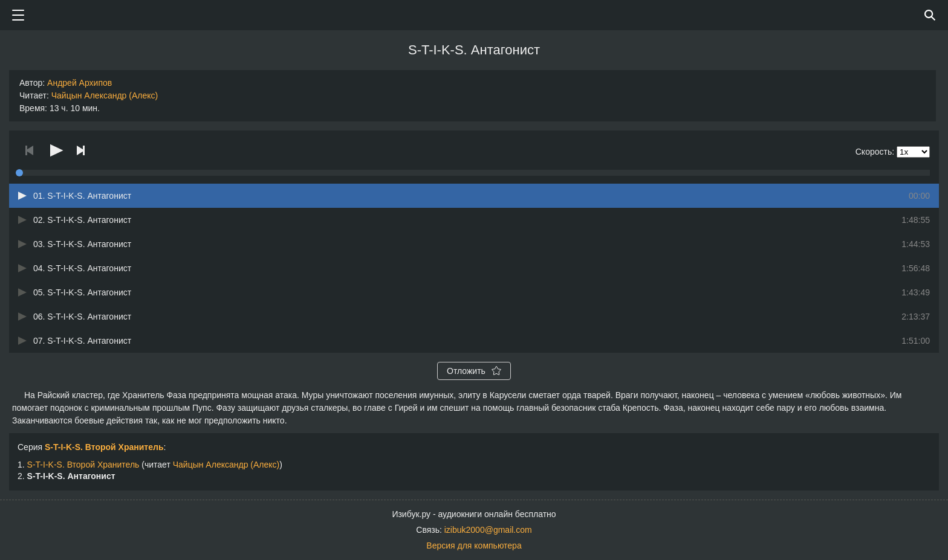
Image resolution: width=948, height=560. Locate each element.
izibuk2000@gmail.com (488, 530)
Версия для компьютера (474, 546)
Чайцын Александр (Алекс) (105, 95)
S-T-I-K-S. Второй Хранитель (104, 447)
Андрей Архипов (80, 83)
